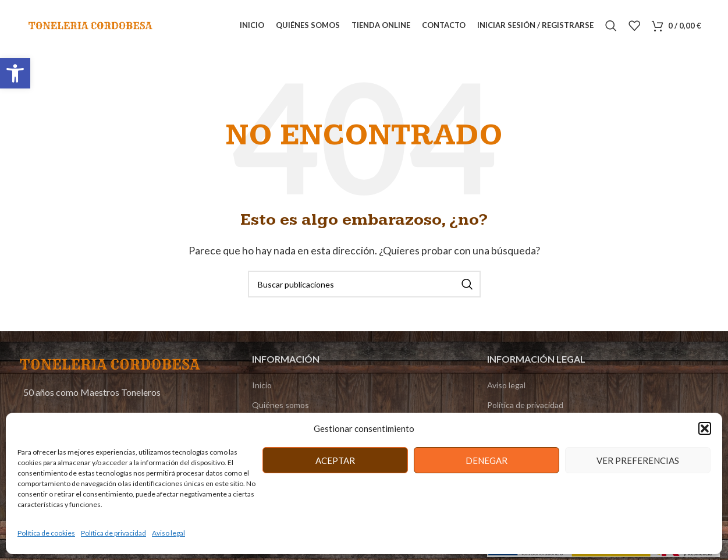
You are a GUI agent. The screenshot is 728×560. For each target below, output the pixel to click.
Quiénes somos (280, 406)
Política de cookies (46, 533)
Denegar (486, 460)
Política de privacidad (113, 533)
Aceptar (335, 460)
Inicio (262, 386)
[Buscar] (611, 26)
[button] (15, 73)
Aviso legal (168, 533)
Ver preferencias (638, 460)
